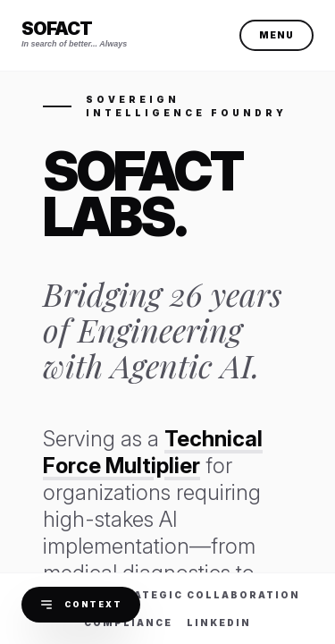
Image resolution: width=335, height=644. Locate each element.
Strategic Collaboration (204, 595)
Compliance (128, 623)
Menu (276, 35)
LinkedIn (219, 623)
